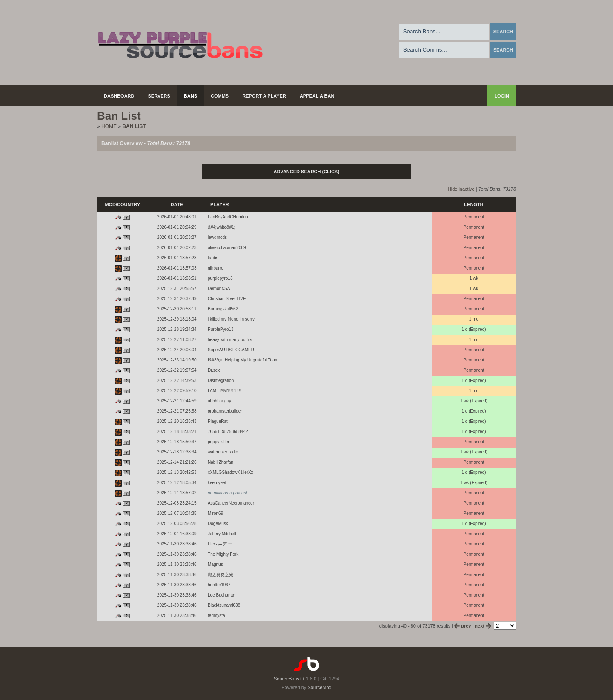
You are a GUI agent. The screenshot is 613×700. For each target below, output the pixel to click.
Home (109, 126)
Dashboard (119, 96)
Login (502, 96)
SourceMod (319, 687)
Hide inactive (461, 189)
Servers (159, 96)
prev (463, 626)
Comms (220, 96)
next (484, 626)
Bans (190, 96)
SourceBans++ (289, 679)
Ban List (134, 126)
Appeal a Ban (317, 96)
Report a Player (264, 96)
